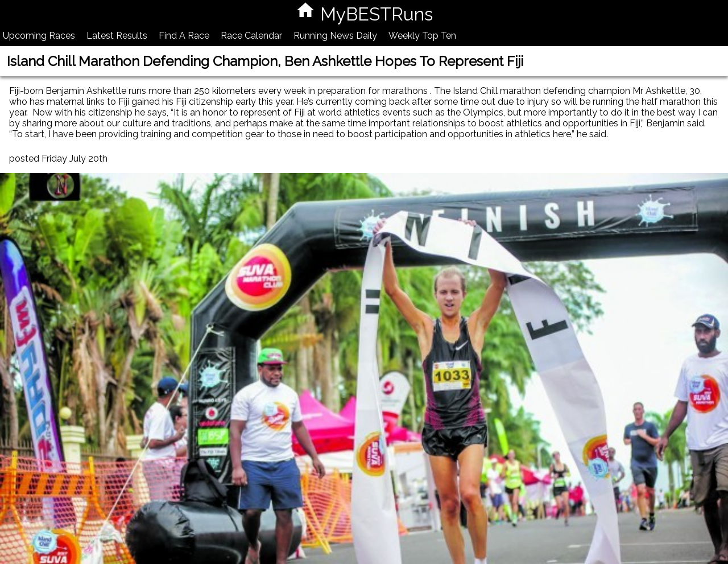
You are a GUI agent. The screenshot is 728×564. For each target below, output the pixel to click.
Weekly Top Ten (422, 36)
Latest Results (117, 36)
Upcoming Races (39, 36)
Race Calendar (251, 36)
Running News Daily (335, 36)
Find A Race (184, 36)
